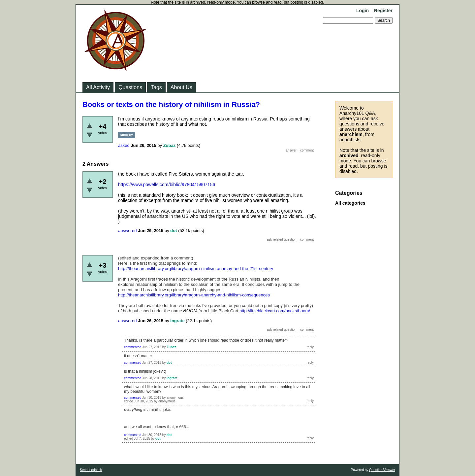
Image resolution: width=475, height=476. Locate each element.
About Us (181, 87)
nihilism (127, 135)
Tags (156, 87)
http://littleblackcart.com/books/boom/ (275, 311)
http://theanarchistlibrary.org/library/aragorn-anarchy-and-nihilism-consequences (194, 295)
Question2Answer (382, 470)
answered (127, 231)
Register (383, 11)
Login (363, 11)
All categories (350, 203)
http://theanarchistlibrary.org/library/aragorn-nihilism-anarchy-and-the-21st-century (196, 269)
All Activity (98, 87)
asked (124, 145)
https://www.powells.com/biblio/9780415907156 (167, 185)
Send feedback (91, 470)
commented (133, 347)
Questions (130, 87)
